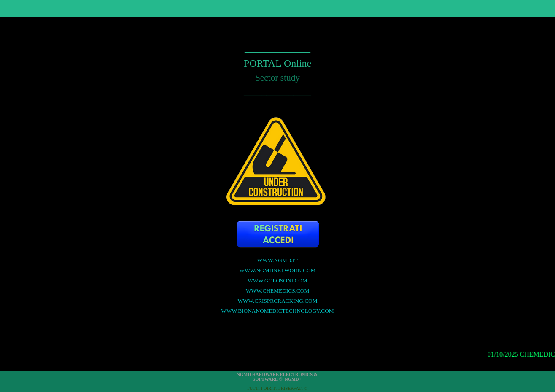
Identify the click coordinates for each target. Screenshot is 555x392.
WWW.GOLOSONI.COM (277, 281)
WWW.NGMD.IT (278, 260)
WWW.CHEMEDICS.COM (278, 291)
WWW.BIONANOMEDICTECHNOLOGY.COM (277, 311)
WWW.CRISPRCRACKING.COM (277, 301)
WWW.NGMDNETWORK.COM (278, 270)
